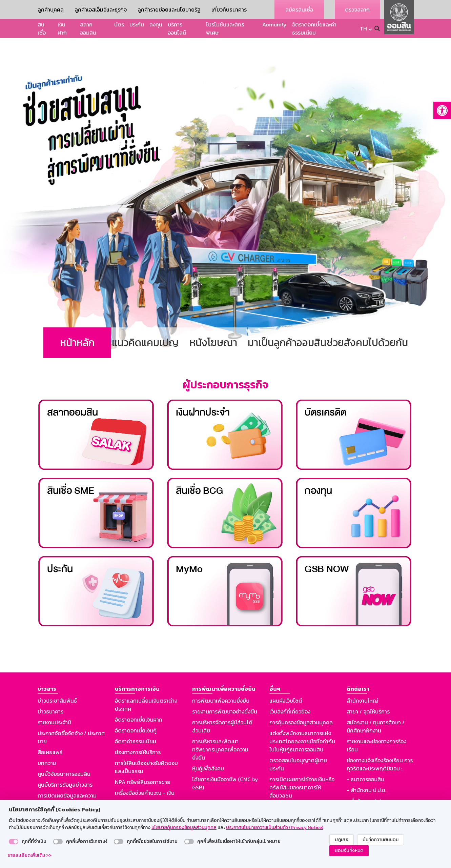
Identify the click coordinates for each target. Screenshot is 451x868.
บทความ (47, 744)
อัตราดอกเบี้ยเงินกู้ (136, 711)
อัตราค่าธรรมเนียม (136, 722)
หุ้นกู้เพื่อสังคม (208, 749)
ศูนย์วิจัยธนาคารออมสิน (64, 755)
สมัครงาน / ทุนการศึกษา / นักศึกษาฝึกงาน (376, 707)
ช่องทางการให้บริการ (138, 733)
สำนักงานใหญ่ (362, 682)
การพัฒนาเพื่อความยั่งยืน (221, 682)
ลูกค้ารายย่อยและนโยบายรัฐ (169, 9)
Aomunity (274, 24)
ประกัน (137, 24)
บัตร (119, 24)
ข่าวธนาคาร (50, 692)
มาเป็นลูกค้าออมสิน (287, 324)
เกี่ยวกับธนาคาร (229, 9)
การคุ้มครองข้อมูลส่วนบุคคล (301, 703)
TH (363, 28)
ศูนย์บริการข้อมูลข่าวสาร (65, 766)
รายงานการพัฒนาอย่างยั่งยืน (225, 692)
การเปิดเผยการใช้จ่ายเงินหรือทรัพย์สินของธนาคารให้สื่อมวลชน (302, 768)
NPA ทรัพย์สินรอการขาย (143, 763)
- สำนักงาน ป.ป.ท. (366, 782)
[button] (442, 110)
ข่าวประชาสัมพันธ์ (57, 682)
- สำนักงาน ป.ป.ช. (366, 771)
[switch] (14, 842)
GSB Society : (363, 793)
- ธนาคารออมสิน (365, 760)
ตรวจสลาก (357, 9)
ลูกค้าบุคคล (51, 9)
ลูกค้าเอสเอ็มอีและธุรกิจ (101, 9)
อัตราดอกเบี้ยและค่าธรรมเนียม (314, 28)
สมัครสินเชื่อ (299, 9)
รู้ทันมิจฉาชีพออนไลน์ (61, 795)
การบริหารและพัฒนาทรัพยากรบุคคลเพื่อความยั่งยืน (220, 730)
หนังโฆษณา (213, 324)
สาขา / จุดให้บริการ (368, 692)
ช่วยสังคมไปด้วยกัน (367, 324)
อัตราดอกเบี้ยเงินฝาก (139, 701)
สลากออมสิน (88, 28)
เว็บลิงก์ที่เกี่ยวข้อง (290, 692)
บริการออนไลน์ (177, 28)
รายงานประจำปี (54, 703)
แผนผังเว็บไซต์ (286, 682)
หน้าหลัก (77, 324)
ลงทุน (156, 24)
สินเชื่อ (42, 28)
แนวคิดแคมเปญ (145, 324)
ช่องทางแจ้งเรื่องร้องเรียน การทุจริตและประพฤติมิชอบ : (380, 745)
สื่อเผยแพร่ (50, 733)
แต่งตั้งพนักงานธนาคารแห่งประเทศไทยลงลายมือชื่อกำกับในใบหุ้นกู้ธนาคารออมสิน (302, 722)
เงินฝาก (62, 28)
